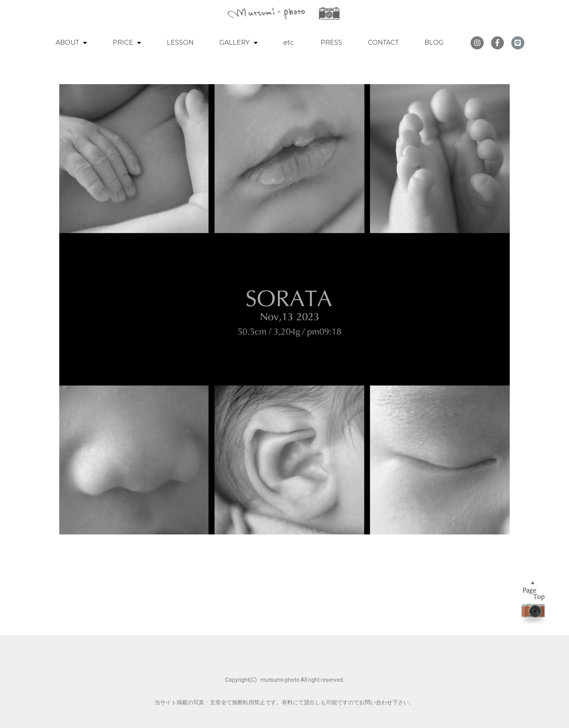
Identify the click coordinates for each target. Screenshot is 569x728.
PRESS (331, 42)
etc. (289, 42)
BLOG (434, 42)
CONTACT (383, 42)
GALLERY (238, 43)
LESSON (180, 42)
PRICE (127, 43)
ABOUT (71, 43)
